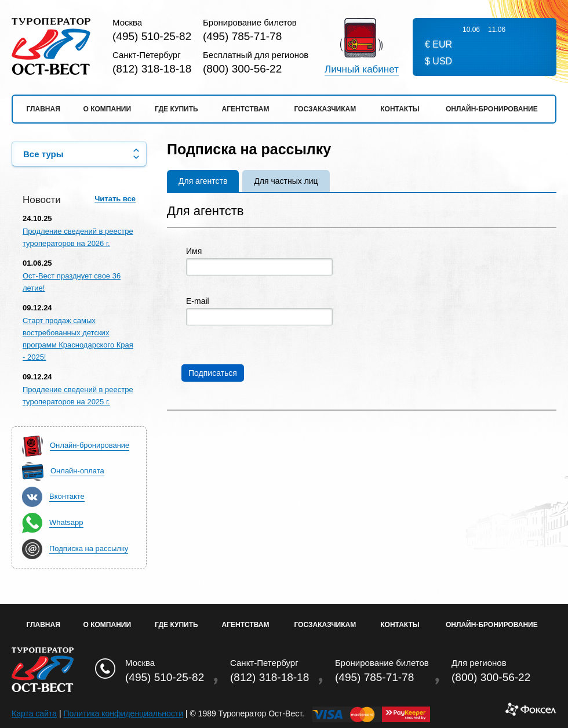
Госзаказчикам (325, 109)
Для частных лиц (286, 181)
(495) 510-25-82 (152, 36)
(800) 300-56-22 (242, 69)
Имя (194, 251)
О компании (108, 109)
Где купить (176, 109)
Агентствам (246, 109)
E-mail (198, 301)
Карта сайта (34, 713)
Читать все (115, 199)
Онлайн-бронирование (492, 109)
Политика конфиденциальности (123, 713)
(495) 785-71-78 (242, 36)
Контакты (400, 109)
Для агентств (203, 181)
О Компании (108, 625)
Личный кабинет (362, 70)
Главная (43, 109)
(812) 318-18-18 (152, 69)
